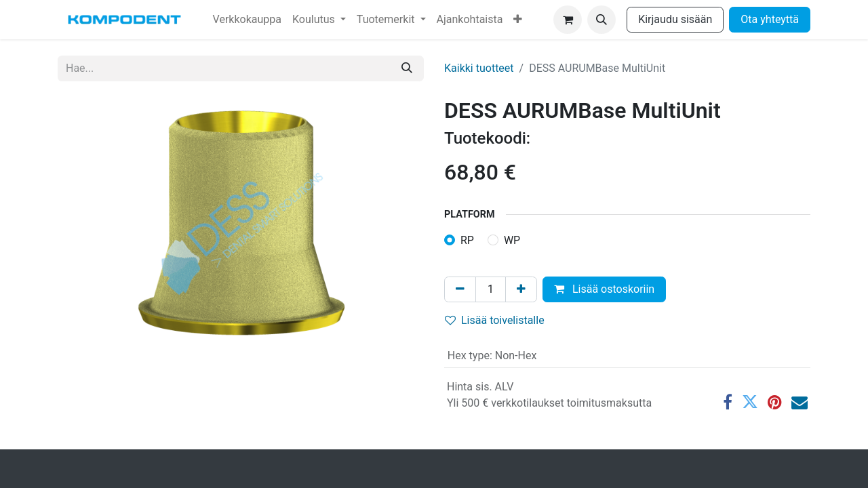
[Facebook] (728, 402)
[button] (601, 20)
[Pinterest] (775, 402)
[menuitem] (247, 20)
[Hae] (407, 68)
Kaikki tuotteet (479, 68)
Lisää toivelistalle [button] (495, 320)
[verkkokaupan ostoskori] (568, 20)
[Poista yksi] (460, 289)
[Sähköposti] (800, 402)
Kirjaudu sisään (675, 19)
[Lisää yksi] (521, 289)
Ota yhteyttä (770, 19)
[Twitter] (750, 402)
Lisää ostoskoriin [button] (604, 289)
